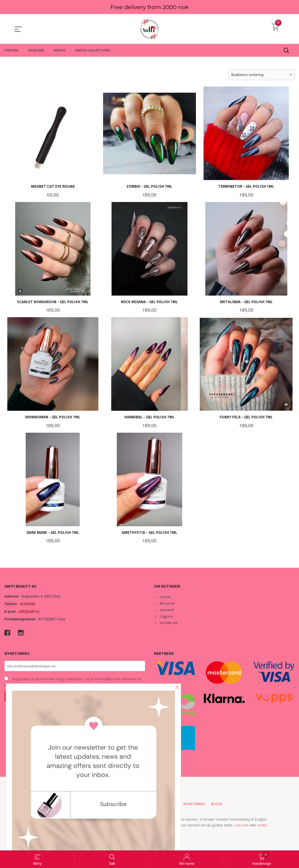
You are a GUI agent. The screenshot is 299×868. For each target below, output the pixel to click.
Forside (165, 598)
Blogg (217, 806)
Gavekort (167, 611)
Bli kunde (167, 605)
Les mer (241, 827)
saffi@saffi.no (29, 613)
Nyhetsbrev (194, 806)
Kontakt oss (169, 624)
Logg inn (166, 618)
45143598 (27, 605)
